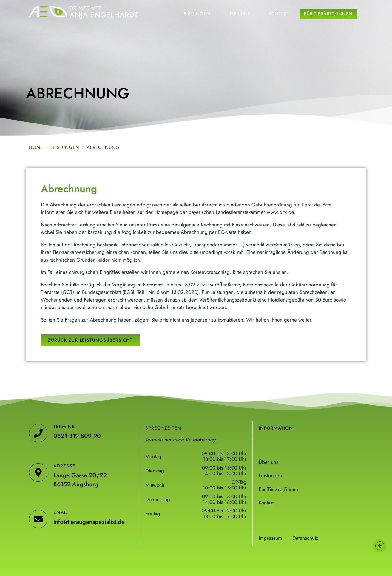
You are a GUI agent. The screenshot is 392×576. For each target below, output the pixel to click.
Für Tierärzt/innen (328, 14)
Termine (64, 427)
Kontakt (279, 14)
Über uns (239, 14)
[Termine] (38, 433)
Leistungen (196, 14)
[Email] (38, 519)
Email (61, 512)
